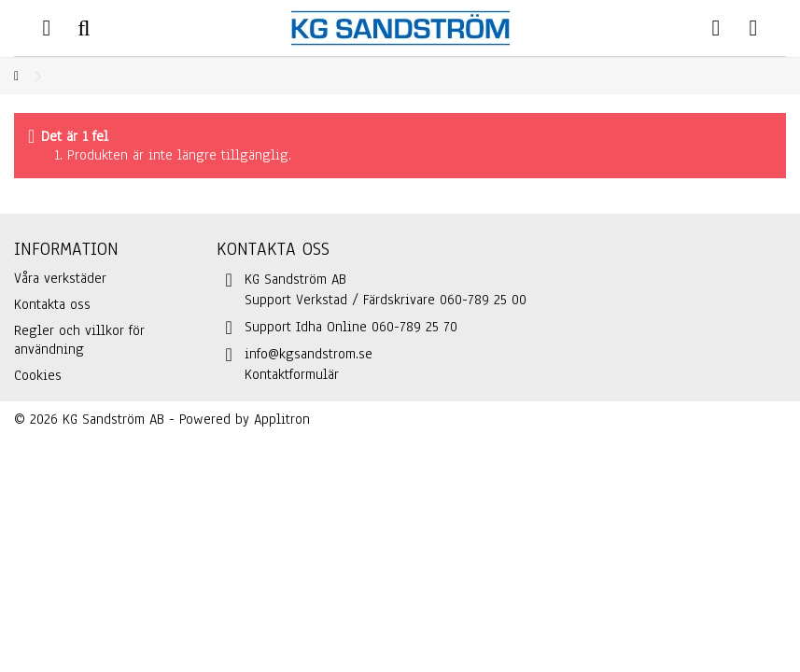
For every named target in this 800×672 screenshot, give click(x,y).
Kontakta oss (52, 304)
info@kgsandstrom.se (309, 354)
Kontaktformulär (292, 374)
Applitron (282, 419)
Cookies (38, 375)
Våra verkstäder (60, 278)
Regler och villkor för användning (79, 340)
